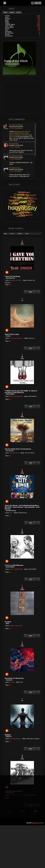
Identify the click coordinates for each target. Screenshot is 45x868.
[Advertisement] (22, 97)
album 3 (33, 197)
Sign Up (38, 3)
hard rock (21, 192)
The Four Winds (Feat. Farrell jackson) (18, 449)
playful (28, 192)
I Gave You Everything (12, 276)
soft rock (11, 203)
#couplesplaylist (15, 201)
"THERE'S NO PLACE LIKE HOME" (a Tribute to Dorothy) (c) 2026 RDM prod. (21, 392)
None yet (32, 338)
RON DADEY (33, 396)
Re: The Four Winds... (16, 125)
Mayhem (8, 735)
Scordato (8, 622)
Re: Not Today (14, 144)
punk (18, 200)
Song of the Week (16, 61)
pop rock (25, 211)
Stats (5, 12)
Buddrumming (22, 513)
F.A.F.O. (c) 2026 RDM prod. (14, 565)
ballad (18, 211)
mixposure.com (38, 823)
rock (23, 202)
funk (29, 204)
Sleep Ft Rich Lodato (12, 334)
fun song (22, 215)
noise (15, 194)
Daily (5, 234)
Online (12, 12)
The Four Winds (30, 453)
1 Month (20, 234)
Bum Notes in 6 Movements (14, 678)
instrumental (31, 195)
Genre (19, 12)
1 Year (27, 234)
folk (31, 210)
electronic (25, 212)
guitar (15, 195)
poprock (29, 215)
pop (22, 208)
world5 (16, 209)
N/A (22, 682)
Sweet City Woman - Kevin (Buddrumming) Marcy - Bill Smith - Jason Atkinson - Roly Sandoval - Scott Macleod (22, 507)
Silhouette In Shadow (33, 739)
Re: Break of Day (15, 168)
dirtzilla (13, 197)
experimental (34, 199)
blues (16, 213)
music (23, 205)
